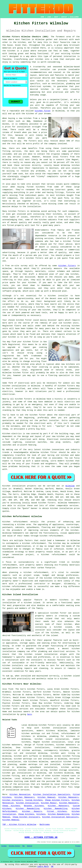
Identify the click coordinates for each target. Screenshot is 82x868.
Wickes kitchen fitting (67, 756)
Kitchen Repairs (32, 811)
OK (52, 867)
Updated (30, 846)
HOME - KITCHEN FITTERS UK (41, 837)
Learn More (43, 867)
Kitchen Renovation (20, 794)
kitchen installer (40, 70)
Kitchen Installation (27, 803)
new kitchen (58, 436)
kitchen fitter (43, 111)
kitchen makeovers (66, 745)
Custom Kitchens (34, 800)
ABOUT (56, 17)
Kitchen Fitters (15, 846)
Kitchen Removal (47, 797)
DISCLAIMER (74, 17)
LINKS (49, 17)
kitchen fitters (35, 258)
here (29, 714)
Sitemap (4, 846)
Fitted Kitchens (57, 811)
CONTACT (64, 17)
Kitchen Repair (49, 803)
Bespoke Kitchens (34, 806)
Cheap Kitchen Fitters (57, 800)
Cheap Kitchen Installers (26, 817)
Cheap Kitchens (11, 806)
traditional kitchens (66, 748)
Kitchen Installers (13, 800)
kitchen (46, 310)
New (24, 846)
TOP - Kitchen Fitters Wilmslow (19, 825)
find (11, 689)
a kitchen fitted (70, 241)
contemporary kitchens (56, 750)
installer (63, 296)
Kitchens (41, 814)
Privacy (78, 846)
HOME (42, 17)
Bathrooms (45, 825)
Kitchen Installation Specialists (52, 794)
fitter (35, 342)
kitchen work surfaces (26, 756)
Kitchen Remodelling (28, 809)
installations (19, 386)
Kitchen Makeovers (25, 797)
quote (13, 283)
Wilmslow (70, 486)
